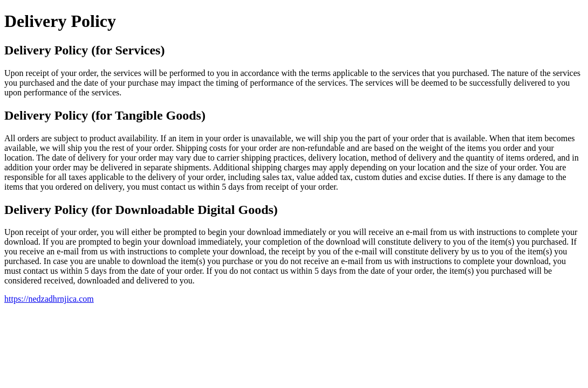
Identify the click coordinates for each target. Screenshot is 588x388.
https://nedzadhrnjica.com (49, 299)
